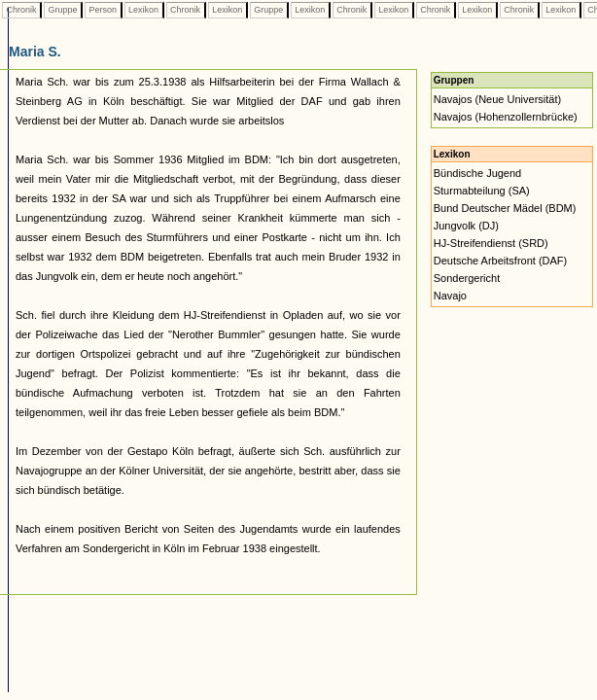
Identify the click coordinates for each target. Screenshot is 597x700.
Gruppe (63, 10)
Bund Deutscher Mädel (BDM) (505, 208)
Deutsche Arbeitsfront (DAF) (501, 261)
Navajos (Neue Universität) (497, 99)
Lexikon (144, 10)
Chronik (21, 10)
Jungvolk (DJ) (466, 226)
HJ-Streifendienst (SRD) (491, 243)
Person (103, 10)
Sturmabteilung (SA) (482, 191)
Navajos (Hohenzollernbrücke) (506, 117)
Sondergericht (467, 278)
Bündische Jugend (478, 173)
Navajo (450, 296)
